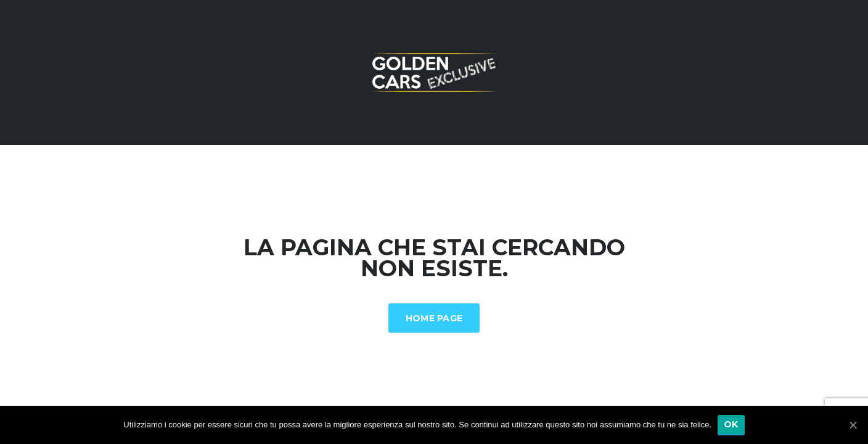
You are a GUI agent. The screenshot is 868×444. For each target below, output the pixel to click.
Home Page (434, 318)
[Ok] (853, 425)
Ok (731, 424)
